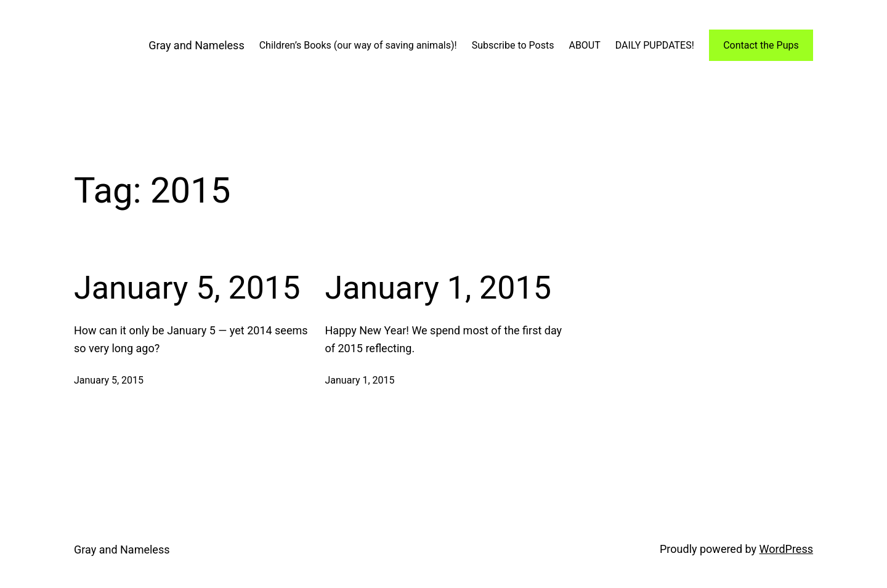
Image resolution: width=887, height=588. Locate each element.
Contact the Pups (761, 45)
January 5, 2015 (187, 288)
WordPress (786, 549)
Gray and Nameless (196, 45)
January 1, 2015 (438, 288)
